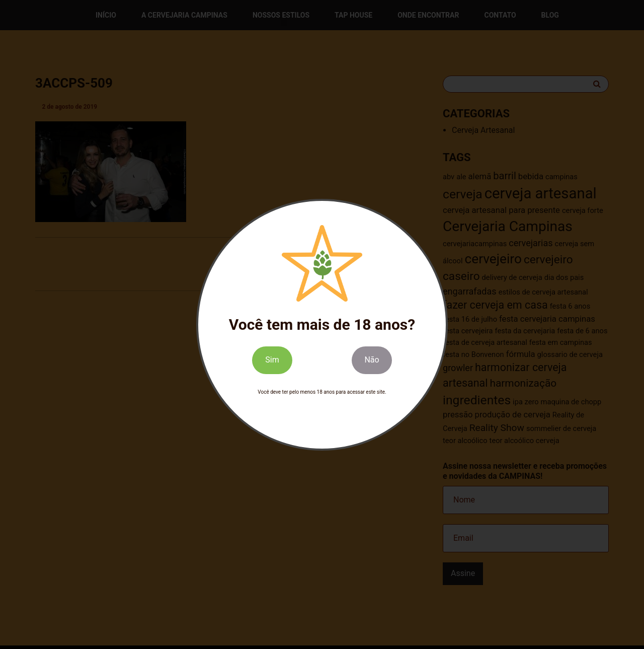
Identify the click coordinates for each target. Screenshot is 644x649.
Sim (272, 360)
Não (372, 360)
